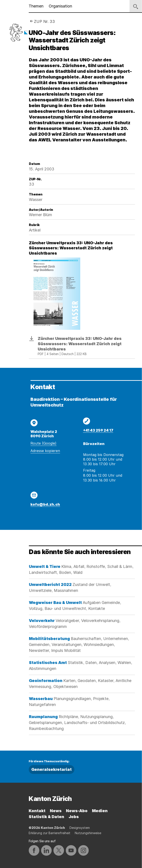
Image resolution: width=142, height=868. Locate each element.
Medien (100, 811)
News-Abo (77, 811)
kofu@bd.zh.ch (45, 504)
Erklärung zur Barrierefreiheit (50, 833)
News (56, 811)
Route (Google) (43, 443)
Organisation (60, 6)
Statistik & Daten (46, 817)
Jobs (74, 817)
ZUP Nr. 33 (44, 21)
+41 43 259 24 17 (98, 430)
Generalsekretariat (51, 769)
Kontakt (37, 811)
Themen (36, 6)
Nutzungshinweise (88, 833)
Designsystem (80, 828)
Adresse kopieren (45, 451)
